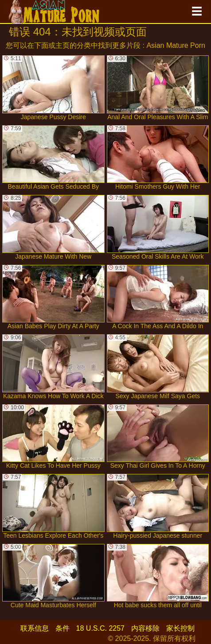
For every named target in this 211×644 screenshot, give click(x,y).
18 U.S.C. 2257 (100, 628)
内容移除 (145, 628)
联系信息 (35, 628)
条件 (63, 628)
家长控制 (180, 628)
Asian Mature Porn (176, 45)
